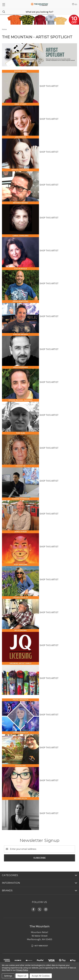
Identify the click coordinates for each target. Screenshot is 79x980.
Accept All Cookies (41, 976)
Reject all (22, 976)
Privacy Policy (22, 970)
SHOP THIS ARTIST (49, 86)
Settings (8, 976)
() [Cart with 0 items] (75, 4)
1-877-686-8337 (41, 946)
